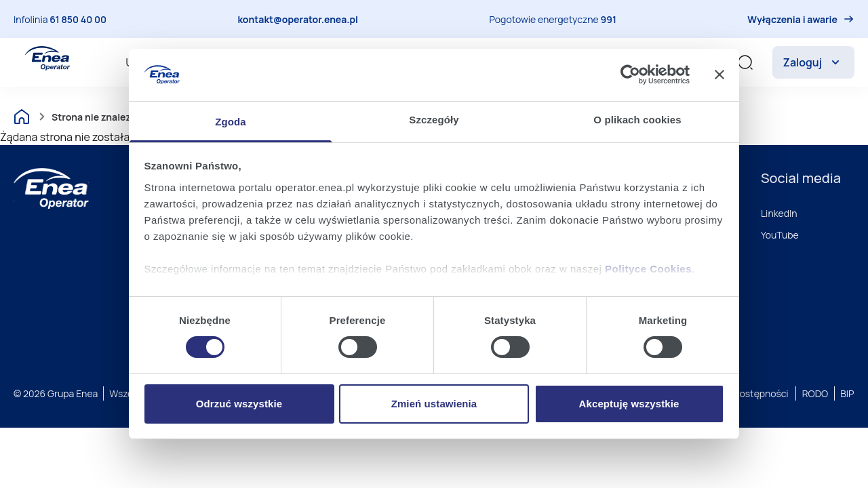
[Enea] (51, 188)
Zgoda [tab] (231, 122)
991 (609, 19)
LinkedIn (779, 213)
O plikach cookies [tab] (637, 120)
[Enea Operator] (47, 58)
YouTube (780, 235)
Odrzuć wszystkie (239, 404)
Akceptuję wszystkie (629, 404)
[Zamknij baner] (719, 75)
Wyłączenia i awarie (792, 19)
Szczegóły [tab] (434, 120)
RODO (815, 393)
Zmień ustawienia (434, 404)
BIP (847, 393)
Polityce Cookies (648, 269)
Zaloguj (813, 62)
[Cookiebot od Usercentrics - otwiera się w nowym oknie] (630, 75)
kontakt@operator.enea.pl (298, 19)
